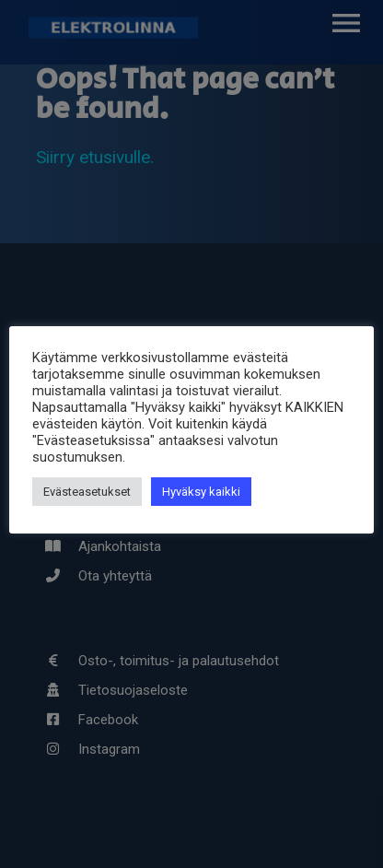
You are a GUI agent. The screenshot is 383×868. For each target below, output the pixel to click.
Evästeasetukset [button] (87, 492)
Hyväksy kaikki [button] (201, 492)
